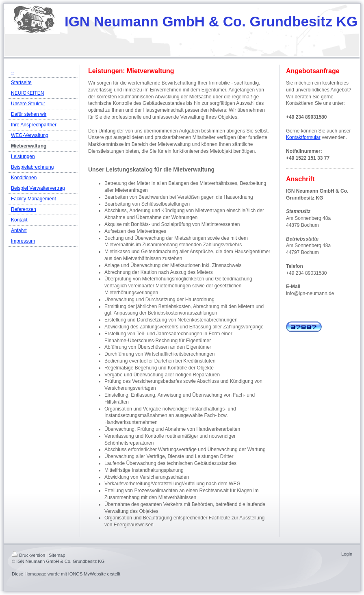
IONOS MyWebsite (87, 574)
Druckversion (28, 555)
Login (347, 554)
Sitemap (57, 555)
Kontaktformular (303, 137)
